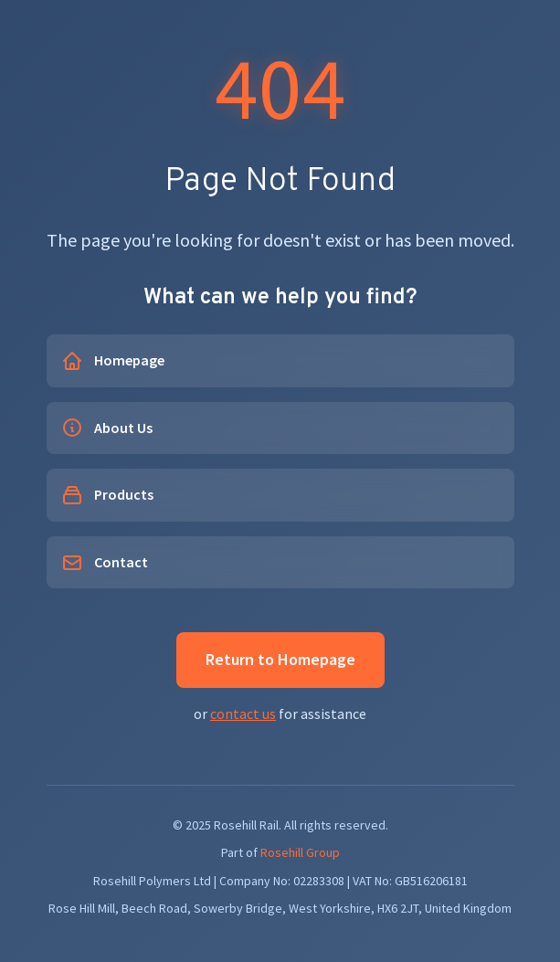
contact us (243, 714)
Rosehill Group (300, 852)
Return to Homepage (280, 659)
